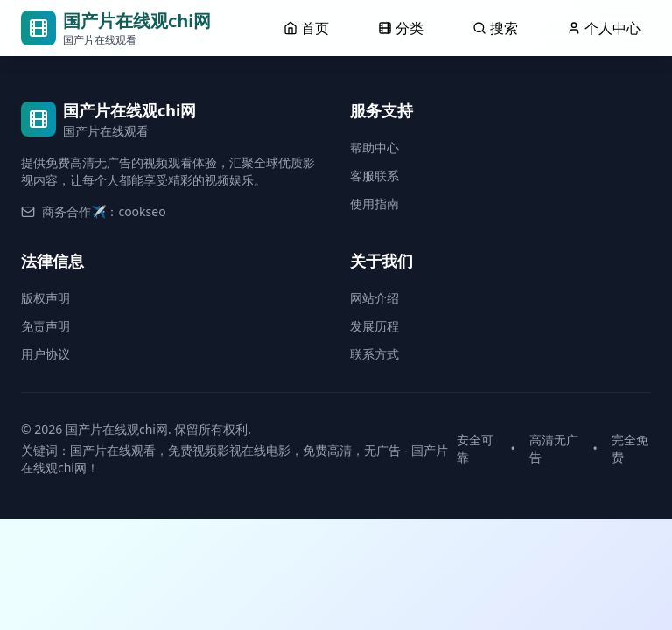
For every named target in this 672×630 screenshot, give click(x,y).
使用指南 (374, 203)
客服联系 (374, 175)
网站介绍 (374, 298)
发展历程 (374, 326)
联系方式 (374, 354)
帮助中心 (374, 147)
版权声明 (45, 298)
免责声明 (45, 326)
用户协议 (45, 354)
